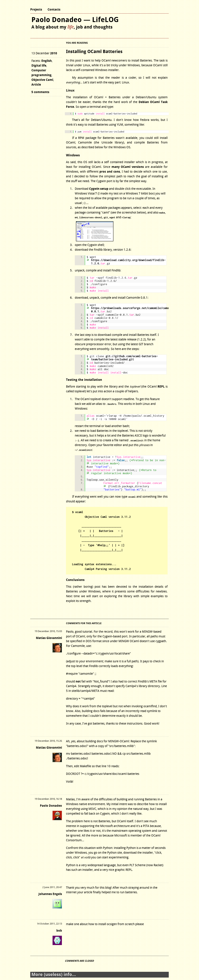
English (47, 61)
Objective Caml (42, 80)
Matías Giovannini (49, 638)
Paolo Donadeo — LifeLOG (75, 20)
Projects (36, 10)
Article (36, 85)
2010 (54, 53)
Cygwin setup (99, 189)
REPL (161, 387)
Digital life (39, 66)
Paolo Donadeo (51, 806)
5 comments (40, 92)
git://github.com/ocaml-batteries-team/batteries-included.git (125, 358)
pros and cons (110, 172)
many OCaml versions (128, 167)
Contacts (54, 10)
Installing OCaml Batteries (94, 52)
